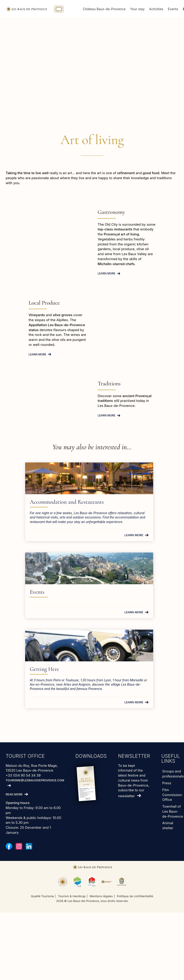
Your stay (150, 9)
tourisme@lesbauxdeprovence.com (35, 730)
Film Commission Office (172, 745)
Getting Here (75, 611)
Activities (169, 9)
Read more (14, 745)
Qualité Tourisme (42, 846)
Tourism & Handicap (72, 846)
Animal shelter (168, 776)
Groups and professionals (173, 724)
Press (167, 733)
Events (109, 502)
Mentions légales (101, 846)
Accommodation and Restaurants (42, 505)
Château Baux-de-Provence (117, 9)
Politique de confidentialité (135, 846)
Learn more (107, 273)
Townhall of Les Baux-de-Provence (173, 761)
